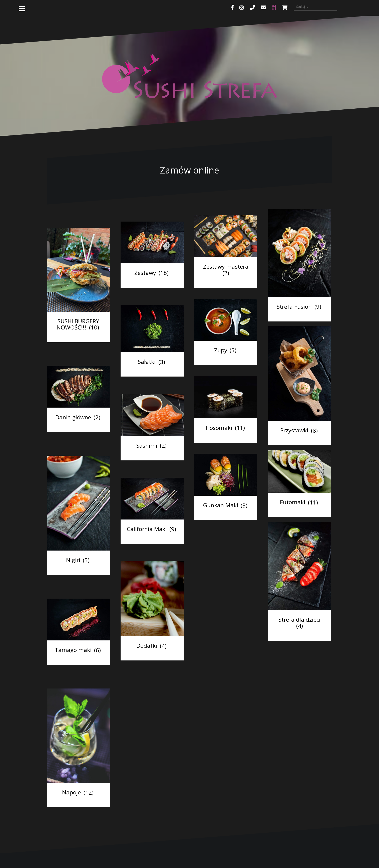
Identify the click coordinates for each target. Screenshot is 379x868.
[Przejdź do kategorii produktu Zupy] (226, 328)
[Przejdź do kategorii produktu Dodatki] (152, 606)
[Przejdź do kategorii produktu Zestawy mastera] (226, 247)
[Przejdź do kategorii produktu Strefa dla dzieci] (300, 577)
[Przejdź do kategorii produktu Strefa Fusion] (300, 261)
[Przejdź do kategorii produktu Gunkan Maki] (226, 482)
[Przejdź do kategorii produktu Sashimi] (152, 423)
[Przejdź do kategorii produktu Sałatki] (152, 336)
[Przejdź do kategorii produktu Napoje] (78, 743)
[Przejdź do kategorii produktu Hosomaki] (226, 405)
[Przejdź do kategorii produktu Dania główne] (78, 394)
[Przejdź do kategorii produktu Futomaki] (300, 479)
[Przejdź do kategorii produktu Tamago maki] (78, 627)
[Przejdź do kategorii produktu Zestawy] (152, 250)
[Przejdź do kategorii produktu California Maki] (152, 506)
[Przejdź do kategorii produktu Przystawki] (300, 381)
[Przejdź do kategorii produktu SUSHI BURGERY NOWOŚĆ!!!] (78, 281)
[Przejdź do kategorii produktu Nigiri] (78, 511)
